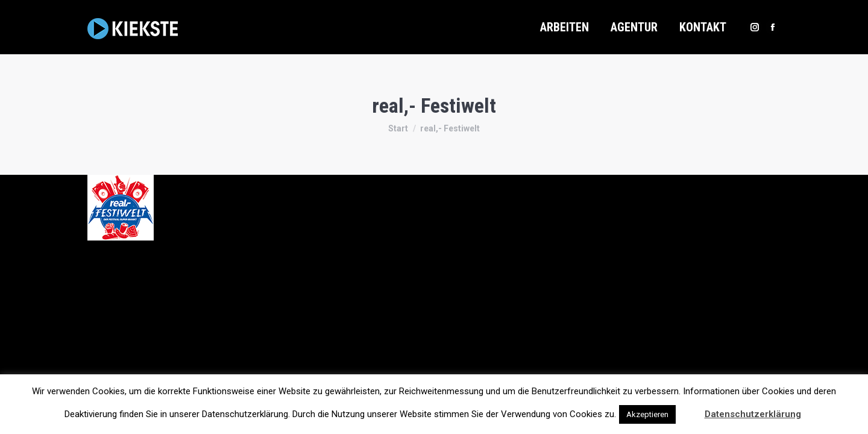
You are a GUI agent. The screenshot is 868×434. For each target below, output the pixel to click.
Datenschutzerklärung (753, 414)
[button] (689, 409)
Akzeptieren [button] (647, 414)
